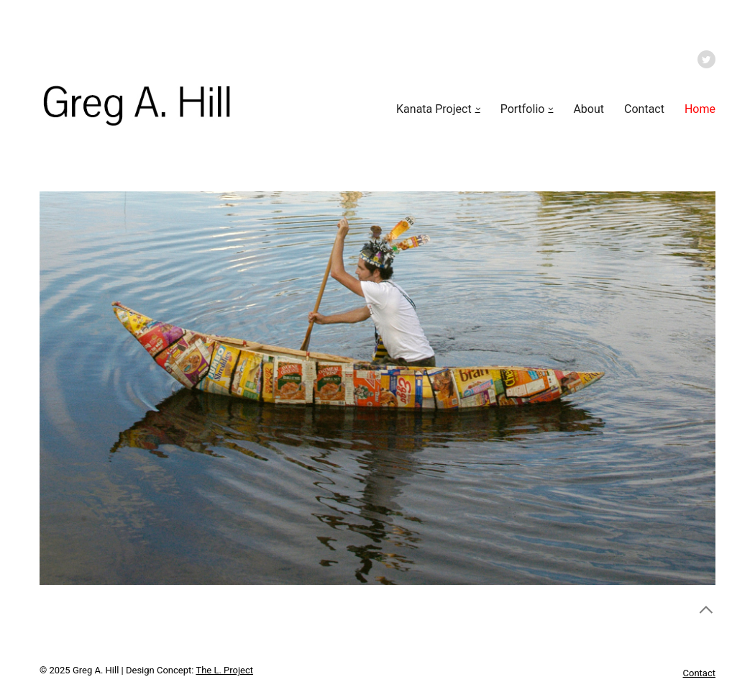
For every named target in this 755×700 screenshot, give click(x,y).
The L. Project (224, 670)
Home (700, 109)
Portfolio (523, 109)
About (589, 109)
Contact (644, 109)
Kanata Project (434, 109)
